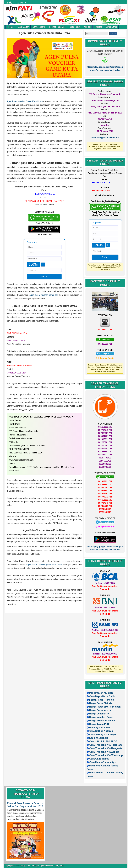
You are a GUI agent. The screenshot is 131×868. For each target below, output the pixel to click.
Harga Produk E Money (102, 721)
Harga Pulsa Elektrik (101, 703)
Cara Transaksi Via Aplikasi (105, 752)
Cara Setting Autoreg (101, 731)
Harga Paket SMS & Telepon (105, 707)
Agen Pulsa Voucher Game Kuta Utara (44, 33)
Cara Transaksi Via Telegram (106, 745)
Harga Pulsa (74, 27)
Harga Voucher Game (101, 717)
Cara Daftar (23, 27)
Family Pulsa (59, 866)
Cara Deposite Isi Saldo (102, 696)
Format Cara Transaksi (102, 700)
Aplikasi (87, 27)
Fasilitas (98, 27)
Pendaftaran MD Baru (101, 693)
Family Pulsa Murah (16, 3)
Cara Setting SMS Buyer (103, 734)
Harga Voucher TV (99, 714)
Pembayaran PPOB (100, 728)
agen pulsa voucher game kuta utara (44, 565)
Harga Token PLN (99, 724)
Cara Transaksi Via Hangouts (106, 748)
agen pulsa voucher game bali (44, 295)
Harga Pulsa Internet (101, 710)
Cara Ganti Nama (99, 759)
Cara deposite (39, 27)
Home (11, 27)
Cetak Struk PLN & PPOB (103, 741)
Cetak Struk (111, 27)
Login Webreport (99, 738)
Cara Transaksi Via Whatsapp (106, 755)
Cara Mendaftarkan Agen (103, 762)
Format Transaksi (57, 27)
